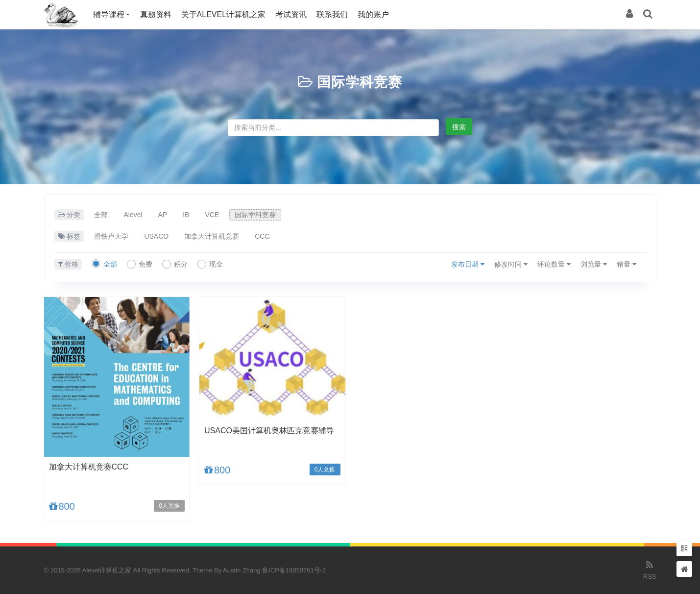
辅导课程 (109, 14)
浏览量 (594, 264)
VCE (212, 215)
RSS (650, 569)
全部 (101, 215)
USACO (156, 236)
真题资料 (156, 14)
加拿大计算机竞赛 (212, 236)
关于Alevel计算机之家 (223, 14)
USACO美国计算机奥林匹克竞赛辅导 (269, 431)
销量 (627, 264)
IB (186, 215)
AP (163, 215)
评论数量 (554, 264)
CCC (262, 236)
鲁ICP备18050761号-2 (294, 570)
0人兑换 (169, 506)
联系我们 (332, 14)
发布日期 (468, 264)
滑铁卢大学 (111, 236)
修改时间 (511, 264)
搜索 (459, 127)
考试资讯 (291, 14)
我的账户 (373, 14)
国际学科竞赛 (360, 82)
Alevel (133, 215)
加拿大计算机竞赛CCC (89, 467)
